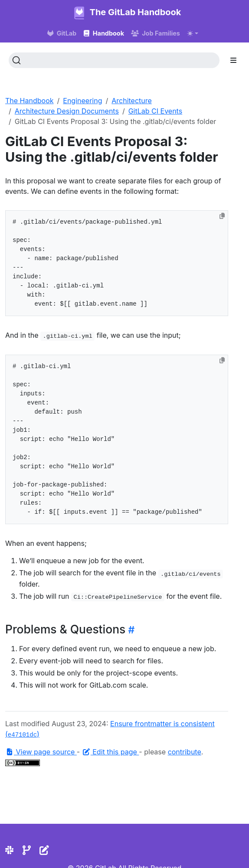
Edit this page (111, 752)
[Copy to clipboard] (222, 216)
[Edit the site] (44, 850)
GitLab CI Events (155, 111)
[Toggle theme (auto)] (193, 33)
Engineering (82, 101)
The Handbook (29, 101)
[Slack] (9, 850)
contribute (185, 752)
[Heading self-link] (130, 630)
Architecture (132, 101)
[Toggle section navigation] (233, 60)
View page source (41, 752)
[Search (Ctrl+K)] (114, 60)
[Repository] (27, 850)
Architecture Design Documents (67, 111)
